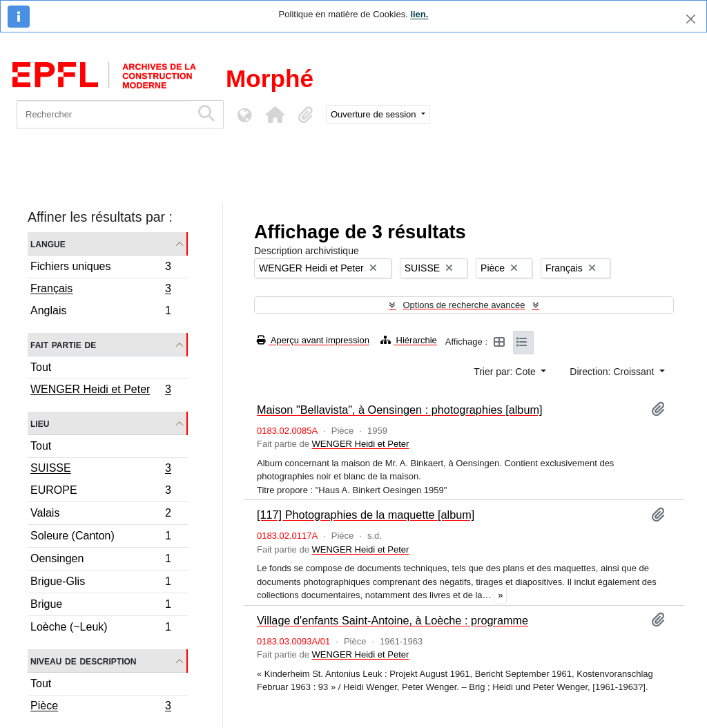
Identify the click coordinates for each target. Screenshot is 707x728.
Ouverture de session (375, 114)
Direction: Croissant (613, 372)
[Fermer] (691, 19)
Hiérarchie (409, 340)
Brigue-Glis (100, 583)
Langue (48, 243)
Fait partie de (63, 344)
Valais (100, 515)
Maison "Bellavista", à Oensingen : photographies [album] (400, 410)
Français (100, 290)
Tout (41, 367)
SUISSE (100, 470)
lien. (419, 14)
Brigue (100, 606)
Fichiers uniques (100, 268)
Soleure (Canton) (100, 538)
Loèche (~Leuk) (100, 629)
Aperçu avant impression (313, 340)
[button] (275, 115)
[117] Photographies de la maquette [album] (366, 515)
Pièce (100, 707)
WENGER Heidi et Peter (100, 391)
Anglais (100, 312)
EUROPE (100, 492)
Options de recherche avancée (464, 305)
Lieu (40, 423)
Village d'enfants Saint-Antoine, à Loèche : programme (393, 620)
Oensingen (100, 561)
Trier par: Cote (506, 372)
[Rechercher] (104, 114)
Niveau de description (83, 661)
